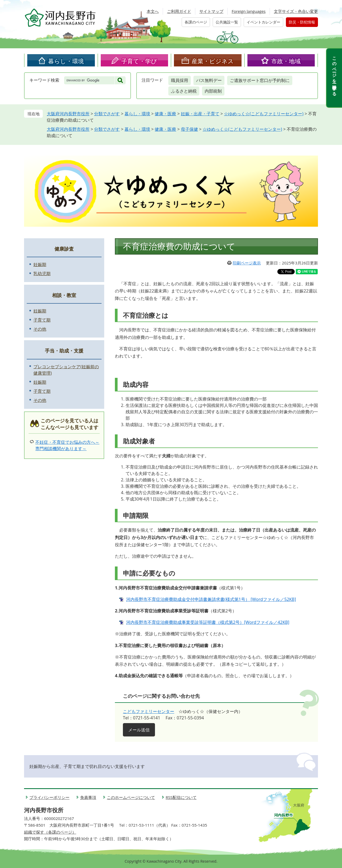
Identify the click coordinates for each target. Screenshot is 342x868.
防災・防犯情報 (302, 22)
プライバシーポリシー (49, 797)
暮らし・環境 (66, 61)
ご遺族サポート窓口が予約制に (260, 80)
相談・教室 (64, 295)
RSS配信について (181, 797)
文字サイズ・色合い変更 (296, 11)
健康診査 (64, 249)
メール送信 (139, 730)
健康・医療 (165, 114)
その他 (40, 329)
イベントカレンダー (263, 22)
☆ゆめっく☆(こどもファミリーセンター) (264, 114)
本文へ (153, 11)
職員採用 (180, 80)
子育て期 (42, 320)
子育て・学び (139, 61)
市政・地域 (286, 61)
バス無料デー (209, 80)
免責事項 (88, 797)
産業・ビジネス (213, 61)
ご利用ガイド (179, 11)
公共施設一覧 (227, 22)
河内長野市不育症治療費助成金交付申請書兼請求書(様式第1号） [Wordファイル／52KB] (211, 599)
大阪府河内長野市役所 (68, 114)
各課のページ (196, 22)
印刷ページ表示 (247, 263)
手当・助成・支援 (64, 351)
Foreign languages (249, 11)
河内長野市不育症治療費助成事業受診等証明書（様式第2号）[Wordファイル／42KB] (208, 622)
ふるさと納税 (184, 91)
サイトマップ (211, 11)
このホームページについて (131, 797)
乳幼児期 (42, 274)
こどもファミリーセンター (149, 711)
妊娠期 (40, 264)
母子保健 (189, 129)
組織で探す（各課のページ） (50, 832)
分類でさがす (107, 114)
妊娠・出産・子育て (200, 114)
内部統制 (213, 91)
